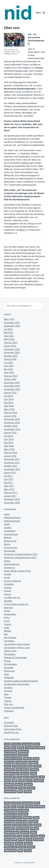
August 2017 (10, 473)
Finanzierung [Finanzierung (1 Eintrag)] (21, 762)
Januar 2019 (10, 416)
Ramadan (9, 668)
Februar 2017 (11, 493)
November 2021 (12, 323)
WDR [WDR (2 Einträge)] (20, 792)
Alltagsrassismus (12, 518)
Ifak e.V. (23, 230)
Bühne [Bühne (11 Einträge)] (21, 748)
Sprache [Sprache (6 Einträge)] (19, 784)
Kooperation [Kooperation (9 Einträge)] (10, 777)
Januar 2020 (10, 379)
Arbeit (7, 524)
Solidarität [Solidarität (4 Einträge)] (9, 784)
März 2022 (9, 319)
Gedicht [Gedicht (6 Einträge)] (37, 766)
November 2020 (12, 353)
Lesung (8, 624)
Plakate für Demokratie (15, 658)
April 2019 (9, 406)
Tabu (6, 694)
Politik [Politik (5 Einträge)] (21, 781)
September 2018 (12, 429)
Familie (8, 574)
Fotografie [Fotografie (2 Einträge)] (33, 762)
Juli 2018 (8, 436)
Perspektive (10, 654)
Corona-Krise (10, 548)
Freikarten (9, 584)
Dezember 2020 (12, 349)
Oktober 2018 (11, 426)
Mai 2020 (8, 369)
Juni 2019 (9, 399)
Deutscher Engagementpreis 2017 (21, 554)
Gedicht (8, 588)
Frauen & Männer (13, 581)
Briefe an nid (10, 541)
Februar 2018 (11, 453)
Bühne (7, 544)
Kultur (7, 618)
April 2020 (9, 373)
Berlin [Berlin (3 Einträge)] (37, 744)
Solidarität (9, 678)
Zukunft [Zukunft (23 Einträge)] (28, 792)
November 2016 (12, 503)
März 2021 (9, 339)
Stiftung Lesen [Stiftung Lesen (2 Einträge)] (11, 788)
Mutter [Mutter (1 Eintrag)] (7, 781)
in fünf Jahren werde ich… (17, 604)
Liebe (7, 628)
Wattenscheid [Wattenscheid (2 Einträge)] (10, 792)
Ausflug (8, 528)
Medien (8, 631)
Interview (8, 608)
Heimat (7, 594)
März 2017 (9, 489)
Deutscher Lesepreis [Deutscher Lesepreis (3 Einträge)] (13, 759)
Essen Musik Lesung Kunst (17, 571)
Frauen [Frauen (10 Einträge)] (8, 766)
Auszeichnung (11, 534)
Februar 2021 (11, 343)
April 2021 (9, 336)
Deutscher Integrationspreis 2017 (20, 558)
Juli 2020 (8, 363)
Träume (8, 701)
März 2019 (9, 409)
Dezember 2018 (12, 419)
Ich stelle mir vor (12, 598)
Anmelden (9, 723)
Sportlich (8, 688)
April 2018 (9, 446)
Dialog (7, 561)
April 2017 (9, 486)
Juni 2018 (9, 439)
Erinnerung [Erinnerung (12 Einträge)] (9, 762)
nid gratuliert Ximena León (17, 648)
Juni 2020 (9, 366)
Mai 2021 (8, 333)
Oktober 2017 (11, 466)
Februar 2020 (11, 376)
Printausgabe (10, 664)
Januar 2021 (10, 346)
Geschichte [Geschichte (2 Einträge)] (9, 770)
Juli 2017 (8, 476)
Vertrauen (9, 711)
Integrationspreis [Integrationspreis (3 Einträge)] (12, 773)
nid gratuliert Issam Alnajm (17, 644)
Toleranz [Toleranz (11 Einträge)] (31, 788)
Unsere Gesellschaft (14, 708)
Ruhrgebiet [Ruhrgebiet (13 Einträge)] (38, 781)
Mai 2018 (8, 443)
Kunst (7, 621)
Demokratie (10, 551)
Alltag (7, 514)
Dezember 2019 (12, 383)
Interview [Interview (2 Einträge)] (25, 773)
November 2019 (12, 386)
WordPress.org (11, 733)
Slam (6, 674)
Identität (8, 601)
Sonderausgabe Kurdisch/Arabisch (21, 681)
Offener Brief (10, 651)
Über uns (8, 704)
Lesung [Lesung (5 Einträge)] (34, 777)
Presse (7, 661)
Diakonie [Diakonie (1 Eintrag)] (27, 759)
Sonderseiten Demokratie (16, 684)
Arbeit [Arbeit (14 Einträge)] (7, 744)
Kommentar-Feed (13, 729)
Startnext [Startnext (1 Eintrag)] (28, 784)
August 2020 (10, 359)
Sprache (8, 691)
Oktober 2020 (11, 356)
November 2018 (12, 423)
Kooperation (10, 614)
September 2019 (12, 389)
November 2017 (12, 463)
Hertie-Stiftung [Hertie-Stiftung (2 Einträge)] (22, 770)
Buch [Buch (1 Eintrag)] (13, 748)
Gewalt (7, 591)
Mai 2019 (8, 403)
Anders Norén (29, 863)
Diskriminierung (12, 564)
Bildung (8, 538)
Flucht (7, 578)
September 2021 (12, 326)
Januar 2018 (10, 456)
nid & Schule (10, 638)
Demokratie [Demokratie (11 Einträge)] (23, 751)
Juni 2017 (9, 479)
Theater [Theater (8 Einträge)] (22, 788)
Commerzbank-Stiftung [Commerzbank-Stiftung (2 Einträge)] (35, 748)
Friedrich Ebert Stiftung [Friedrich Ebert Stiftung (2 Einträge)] (22, 766)
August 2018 (10, 433)
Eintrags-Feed (11, 726)
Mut (6, 634)
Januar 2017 (10, 496)
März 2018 (9, 449)
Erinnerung (9, 568)
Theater (8, 698)
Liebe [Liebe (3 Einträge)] (42, 777)
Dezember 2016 (12, 499)
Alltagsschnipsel (12, 521)
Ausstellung (10, 531)
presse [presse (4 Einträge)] (29, 781)
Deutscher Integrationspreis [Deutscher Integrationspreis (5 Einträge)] (16, 755)
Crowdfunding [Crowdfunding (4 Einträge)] (11, 751)
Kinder (7, 611)
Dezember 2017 (12, 459)
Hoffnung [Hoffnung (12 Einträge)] (34, 770)
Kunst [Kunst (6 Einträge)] (26, 777)
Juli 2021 (8, 329)
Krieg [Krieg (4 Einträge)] (19, 777)
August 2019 (10, 393)
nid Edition (9, 641)
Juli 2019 (8, 396)
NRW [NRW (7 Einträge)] (14, 781)
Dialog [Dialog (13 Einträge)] (36, 759)
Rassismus (9, 671)
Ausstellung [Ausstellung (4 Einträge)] (27, 744)
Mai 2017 (8, 483)
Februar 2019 (11, 413)
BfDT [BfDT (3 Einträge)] (7, 748)
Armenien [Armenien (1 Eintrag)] (16, 744)
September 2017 (12, 469)
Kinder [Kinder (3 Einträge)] (33, 773)
